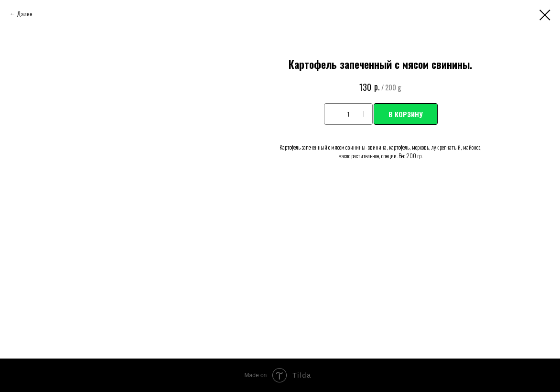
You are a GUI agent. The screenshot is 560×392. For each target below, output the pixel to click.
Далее (25, 14)
